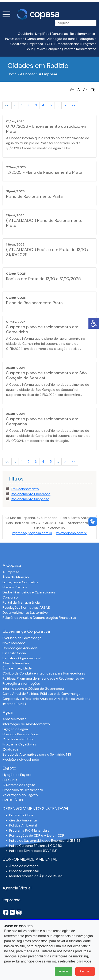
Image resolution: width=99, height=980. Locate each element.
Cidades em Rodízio (18, 739)
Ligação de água (15, 729)
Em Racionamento (25, 489)
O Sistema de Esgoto (19, 785)
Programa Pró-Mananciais (29, 830)
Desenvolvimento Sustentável (25, 613)
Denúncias (60, 34)
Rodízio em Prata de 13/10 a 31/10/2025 (43, 279)
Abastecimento (15, 719)
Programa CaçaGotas (19, 744)
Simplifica (42, 34)
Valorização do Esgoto (20, 795)
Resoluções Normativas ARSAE (26, 607)
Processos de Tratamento (23, 790)
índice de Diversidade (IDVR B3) (33, 851)
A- (85, 89)
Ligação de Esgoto (17, 775)
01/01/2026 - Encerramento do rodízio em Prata (47, 129)
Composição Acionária (20, 648)
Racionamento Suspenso (30, 499)
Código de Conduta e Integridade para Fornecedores (44, 673)
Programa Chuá (21, 815)
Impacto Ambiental (24, 871)
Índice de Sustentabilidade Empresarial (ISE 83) (45, 841)
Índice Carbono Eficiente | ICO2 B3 (36, 846)
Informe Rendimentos (80, 49)
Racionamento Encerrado (31, 494)
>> (73, 105)
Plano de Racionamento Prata (34, 196)
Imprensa (36, 44)
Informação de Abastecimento (26, 724)
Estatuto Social (14, 653)
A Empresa (11, 572)
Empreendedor (68, 44)
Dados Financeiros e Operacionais (29, 592)
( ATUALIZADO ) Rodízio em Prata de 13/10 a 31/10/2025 (48, 252)
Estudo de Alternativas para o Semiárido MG (37, 754)
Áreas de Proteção (24, 866)
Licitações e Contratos (20, 582)
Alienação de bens (61, 39)
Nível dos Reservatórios (21, 734)
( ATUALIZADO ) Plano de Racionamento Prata (44, 223)
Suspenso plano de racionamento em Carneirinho (42, 329)
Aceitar (64, 971)
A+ (72, 89)
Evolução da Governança (22, 638)
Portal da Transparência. (21, 602)
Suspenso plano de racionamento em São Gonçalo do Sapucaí (46, 375)
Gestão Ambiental (23, 820)
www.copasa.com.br (72, 533)
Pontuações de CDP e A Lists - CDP (37, 835)
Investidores (15, 39)
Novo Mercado (14, 643)
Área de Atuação (16, 577)
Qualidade (10, 749)
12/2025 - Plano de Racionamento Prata (44, 172)
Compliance (36, 39)
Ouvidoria (25, 34)
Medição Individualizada (21, 759)
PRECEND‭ (10, 780)
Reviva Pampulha (49, 49)
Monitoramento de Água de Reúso (36, 876)
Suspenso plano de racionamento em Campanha (42, 421)
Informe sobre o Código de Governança (33, 689)
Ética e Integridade (17, 668)
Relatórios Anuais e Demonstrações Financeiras (39, 618)
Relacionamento (83, 34)
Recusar (85, 971)
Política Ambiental (23, 825)
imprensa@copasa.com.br (32, 533)
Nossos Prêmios (15, 587)
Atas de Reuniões (16, 663)
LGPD (49, 44)
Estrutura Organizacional (22, 658)
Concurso (10, 597)
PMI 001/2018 (13, 800)
